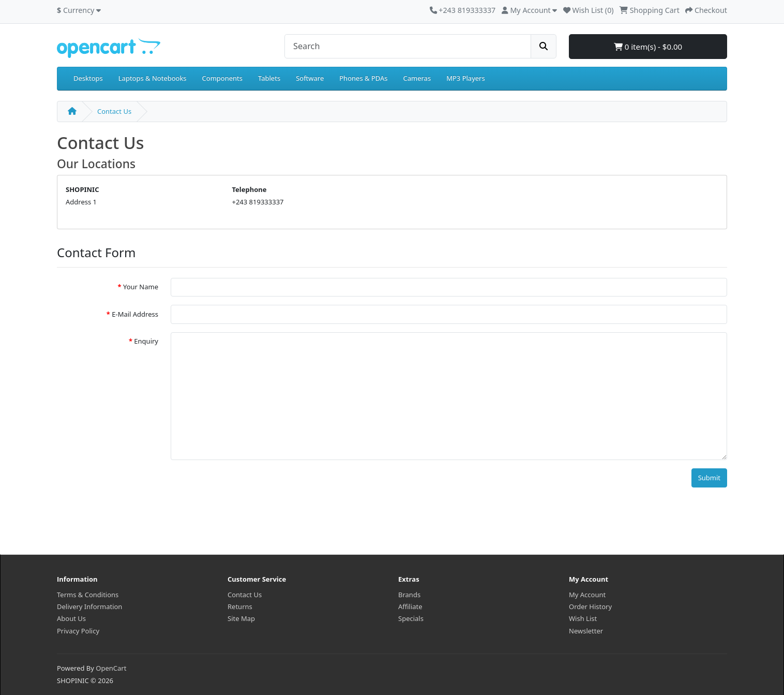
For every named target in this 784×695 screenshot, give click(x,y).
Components (222, 78)
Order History (590, 607)
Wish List (583, 618)
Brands (409, 595)
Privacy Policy (78, 631)
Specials (411, 618)
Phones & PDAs (363, 78)
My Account (587, 595)
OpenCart (111, 668)
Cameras (417, 78)
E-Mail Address (135, 314)
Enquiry (146, 341)
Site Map (241, 618)
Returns (240, 607)
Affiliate (410, 607)
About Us (71, 618)
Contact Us (114, 111)
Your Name (141, 287)
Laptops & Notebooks (153, 78)
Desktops (88, 78)
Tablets (269, 78)
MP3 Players (466, 78)
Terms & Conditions (88, 595)
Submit (709, 478)
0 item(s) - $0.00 (648, 47)
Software (310, 78)
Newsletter (586, 631)
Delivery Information (89, 607)
